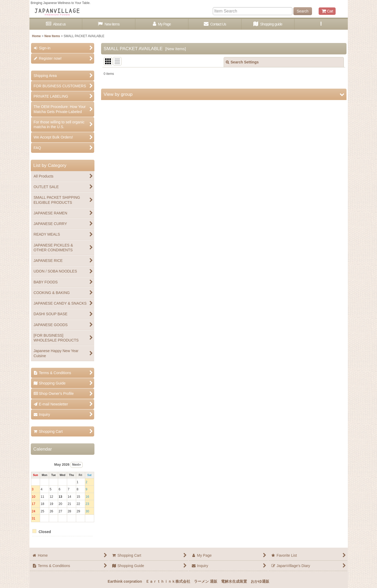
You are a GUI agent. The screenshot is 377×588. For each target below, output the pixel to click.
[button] (321, 24)
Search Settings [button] (242, 62)
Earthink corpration (125, 581)
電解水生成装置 (234, 581)
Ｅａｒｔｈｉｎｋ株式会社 (168, 581)
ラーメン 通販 (206, 581)
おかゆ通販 (260, 581)
